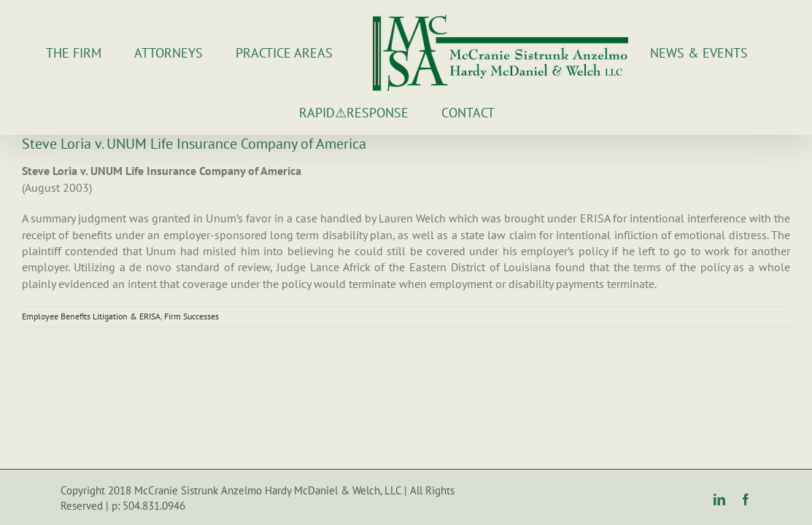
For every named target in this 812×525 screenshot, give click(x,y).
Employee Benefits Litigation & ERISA (91, 316)
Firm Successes (192, 316)
